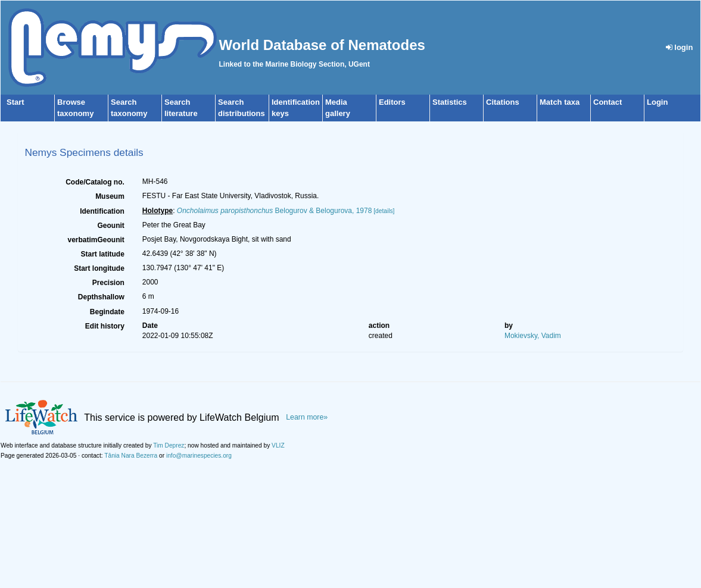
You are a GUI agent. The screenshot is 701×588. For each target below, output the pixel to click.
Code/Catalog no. (95, 182)
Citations (503, 102)
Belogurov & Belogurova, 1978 (275, 211)
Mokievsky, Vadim (533, 336)
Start (15, 102)
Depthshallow (101, 297)
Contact (607, 102)
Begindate (107, 312)
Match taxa (560, 102)
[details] (384, 211)
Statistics (450, 102)
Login (657, 102)
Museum (110, 196)
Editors (392, 102)
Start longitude (99, 268)
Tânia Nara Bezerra (131, 456)
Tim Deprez (169, 445)
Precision (108, 283)
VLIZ (278, 445)
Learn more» (307, 417)
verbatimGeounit (96, 240)
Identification (102, 211)
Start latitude (102, 254)
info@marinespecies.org (199, 456)
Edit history (105, 326)
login (680, 47)
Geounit (110, 226)
